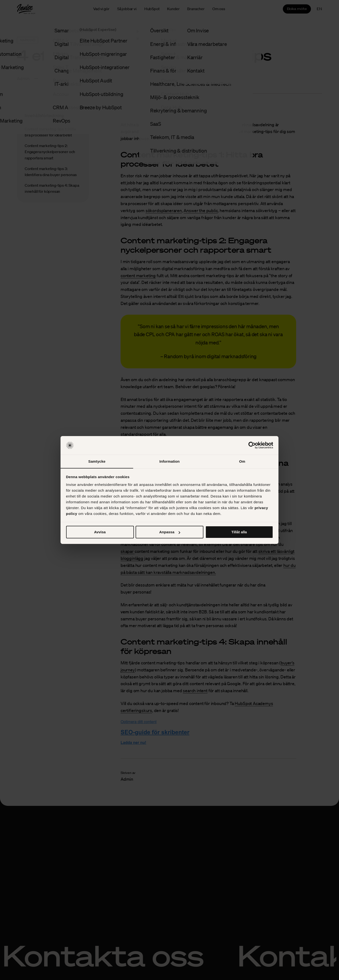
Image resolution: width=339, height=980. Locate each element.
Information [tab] (169, 461)
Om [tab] (242, 461)
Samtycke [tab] (97, 461)
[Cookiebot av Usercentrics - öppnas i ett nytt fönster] (252, 445)
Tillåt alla (239, 532)
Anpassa (170, 532)
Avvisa (100, 532)
